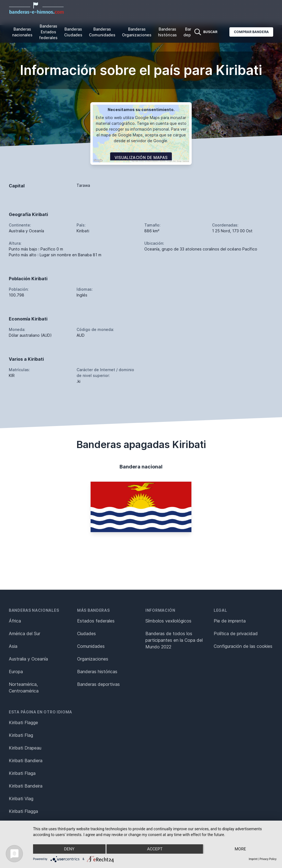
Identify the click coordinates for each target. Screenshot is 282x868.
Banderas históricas (167, 32)
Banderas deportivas (98, 684)
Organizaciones (93, 659)
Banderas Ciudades (73, 32)
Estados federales (96, 621)
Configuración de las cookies (243, 646)
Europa (16, 672)
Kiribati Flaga (22, 773)
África (15, 621)
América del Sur (25, 634)
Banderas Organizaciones (137, 32)
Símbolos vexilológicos (168, 621)
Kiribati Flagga (23, 811)
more (240, 849)
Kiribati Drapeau (25, 748)
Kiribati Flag (21, 735)
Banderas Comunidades (102, 32)
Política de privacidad (236, 634)
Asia (13, 646)
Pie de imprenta (230, 621)
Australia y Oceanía (28, 659)
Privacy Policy (268, 859)
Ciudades (86, 634)
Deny (69, 849)
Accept (155, 849)
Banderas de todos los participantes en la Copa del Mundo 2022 (174, 640)
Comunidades (91, 646)
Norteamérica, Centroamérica (24, 688)
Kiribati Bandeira (26, 786)
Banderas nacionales (22, 32)
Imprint (253, 859)
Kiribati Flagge (23, 723)
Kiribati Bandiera (26, 761)
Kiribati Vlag (21, 799)
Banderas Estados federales (48, 32)
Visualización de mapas (141, 157)
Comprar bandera (251, 32)
